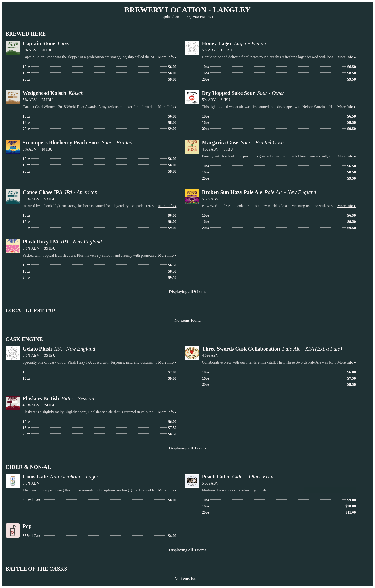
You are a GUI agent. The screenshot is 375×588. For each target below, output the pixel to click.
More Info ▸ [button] (167, 57)
